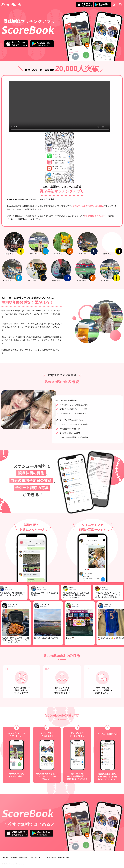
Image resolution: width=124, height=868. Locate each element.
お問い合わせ (51, 858)
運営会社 (5, 858)
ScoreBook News (64, 858)
